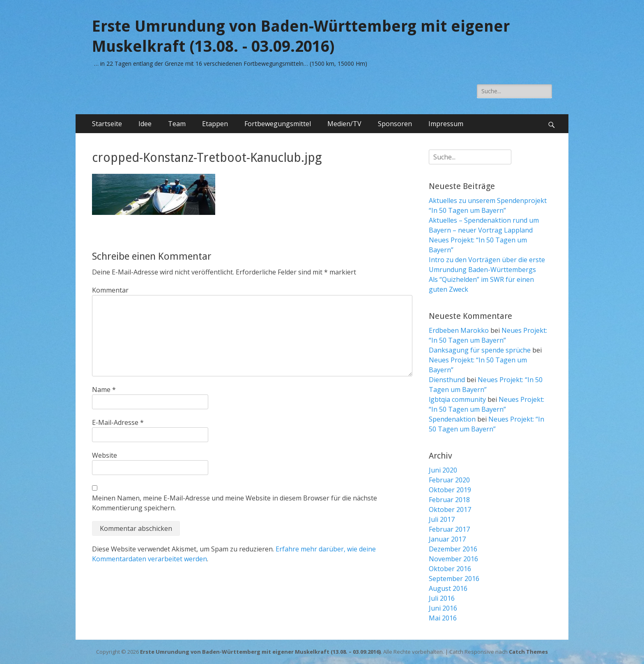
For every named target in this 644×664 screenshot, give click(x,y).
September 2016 (454, 579)
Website (105, 455)
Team (177, 124)
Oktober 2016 (450, 569)
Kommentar (110, 290)
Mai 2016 (443, 618)
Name (104, 390)
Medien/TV (344, 124)
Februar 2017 (449, 529)
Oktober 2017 (450, 510)
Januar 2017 (447, 539)
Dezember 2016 (453, 549)
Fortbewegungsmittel (278, 124)
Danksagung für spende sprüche (480, 350)
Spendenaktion (452, 419)
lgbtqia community (457, 399)
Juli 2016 (442, 598)
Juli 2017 (442, 519)
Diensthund (447, 380)
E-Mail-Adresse (118, 422)
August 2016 (448, 588)
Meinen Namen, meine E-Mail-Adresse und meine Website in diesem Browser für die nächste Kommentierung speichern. (235, 503)
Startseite (107, 124)
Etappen (215, 124)
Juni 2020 (443, 470)
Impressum (446, 124)
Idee (145, 124)
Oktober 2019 (450, 490)
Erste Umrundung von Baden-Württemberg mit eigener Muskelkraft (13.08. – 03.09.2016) (260, 652)
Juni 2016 (443, 608)
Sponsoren (395, 124)
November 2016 (453, 559)
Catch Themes (528, 652)
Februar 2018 (449, 500)
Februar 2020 (449, 480)
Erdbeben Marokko (459, 330)
